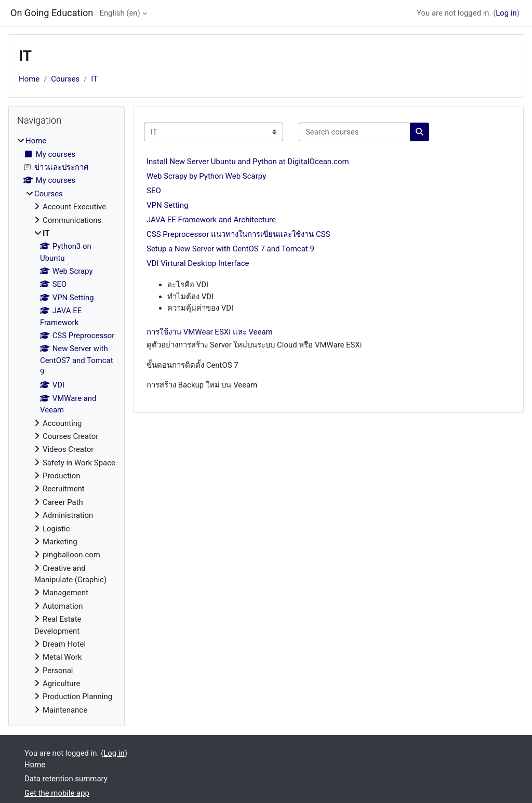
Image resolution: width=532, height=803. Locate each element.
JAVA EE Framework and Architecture (211, 220)
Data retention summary (66, 779)
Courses (65, 79)
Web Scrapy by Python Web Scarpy (206, 176)
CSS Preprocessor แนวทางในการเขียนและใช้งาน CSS (238, 234)
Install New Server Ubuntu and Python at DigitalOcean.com (248, 162)
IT (94, 79)
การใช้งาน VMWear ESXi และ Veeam (210, 332)
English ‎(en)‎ (119, 13)
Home (29, 79)
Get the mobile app (57, 793)
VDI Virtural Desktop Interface (198, 263)
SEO (154, 191)
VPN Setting (167, 205)
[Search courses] (355, 132)
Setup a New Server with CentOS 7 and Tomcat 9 (230, 249)
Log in (506, 13)
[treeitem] (66, 425)
